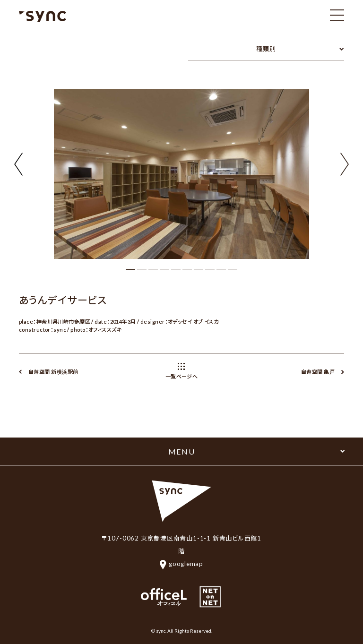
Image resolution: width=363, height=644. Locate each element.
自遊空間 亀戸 (318, 372)
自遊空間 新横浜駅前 (53, 372)
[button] (345, 163)
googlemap (181, 564)
